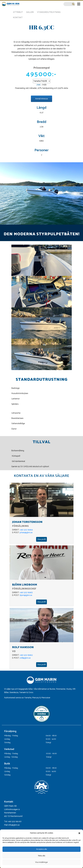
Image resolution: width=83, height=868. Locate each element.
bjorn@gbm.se (26, 595)
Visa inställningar (41, 862)
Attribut (18, 12)
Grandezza (14, 692)
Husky (69, 689)
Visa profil (41, 539)
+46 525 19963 (26, 593)
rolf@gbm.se (25, 658)
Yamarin (23, 692)
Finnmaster (61, 689)
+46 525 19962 (26, 655)
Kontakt (18, 18)
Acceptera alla (42, 849)
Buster (52, 689)
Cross (31, 692)
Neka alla (42, 856)
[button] (79, 833)
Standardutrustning (49, 12)
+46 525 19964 (26, 530)
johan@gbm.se (26, 533)
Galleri (30, 12)
